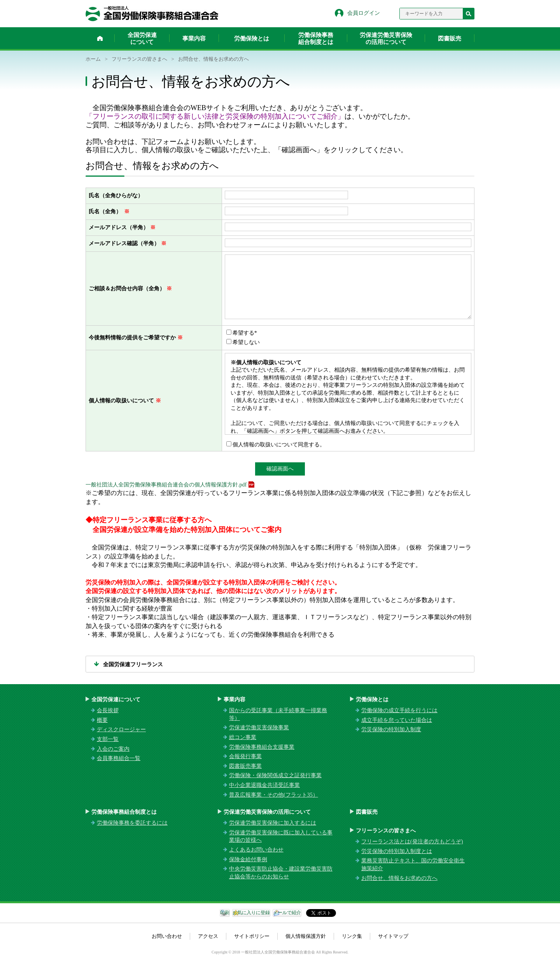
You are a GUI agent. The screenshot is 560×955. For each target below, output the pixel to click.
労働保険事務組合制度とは (316, 39)
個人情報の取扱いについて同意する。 (279, 445)
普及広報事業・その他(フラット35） (274, 795)
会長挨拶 (108, 710)
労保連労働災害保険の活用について (386, 39)
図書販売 (450, 39)
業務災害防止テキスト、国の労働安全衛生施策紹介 (413, 865)
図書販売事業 (245, 766)
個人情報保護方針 (306, 936)
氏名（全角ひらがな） (116, 196)
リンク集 (352, 936)
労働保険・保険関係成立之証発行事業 (275, 775)
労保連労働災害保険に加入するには (273, 823)
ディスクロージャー (121, 729)
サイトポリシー (252, 936)
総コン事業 (243, 737)
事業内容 (194, 39)
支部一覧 (108, 739)
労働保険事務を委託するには (132, 823)
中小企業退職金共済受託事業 (264, 785)
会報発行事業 (245, 756)
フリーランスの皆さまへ (139, 59)
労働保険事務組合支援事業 (262, 747)
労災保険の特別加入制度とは (397, 851)
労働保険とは (252, 39)
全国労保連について (142, 39)
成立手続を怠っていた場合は (397, 720)
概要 (102, 720)
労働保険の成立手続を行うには (399, 710)
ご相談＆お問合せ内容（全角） (127, 289)
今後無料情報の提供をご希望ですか (132, 338)
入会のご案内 (113, 749)
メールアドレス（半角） (119, 227)
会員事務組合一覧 (119, 758)
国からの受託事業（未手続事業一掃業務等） (278, 714)
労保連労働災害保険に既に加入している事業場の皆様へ (281, 837)
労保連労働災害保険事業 (259, 728)
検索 (469, 14)
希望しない (246, 342)
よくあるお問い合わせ (256, 850)
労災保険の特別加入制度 (391, 729)
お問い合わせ (167, 936)
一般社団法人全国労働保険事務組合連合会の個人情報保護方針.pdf (166, 485)
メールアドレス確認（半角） (124, 243)
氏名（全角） (106, 212)
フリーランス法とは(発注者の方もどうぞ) (412, 842)
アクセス (208, 936)
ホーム (100, 38)
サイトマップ (393, 936)
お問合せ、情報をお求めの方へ (399, 878)
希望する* (245, 333)
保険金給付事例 (248, 859)
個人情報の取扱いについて (121, 401)
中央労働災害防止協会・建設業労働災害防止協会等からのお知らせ (281, 873)
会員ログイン (364, 13)
